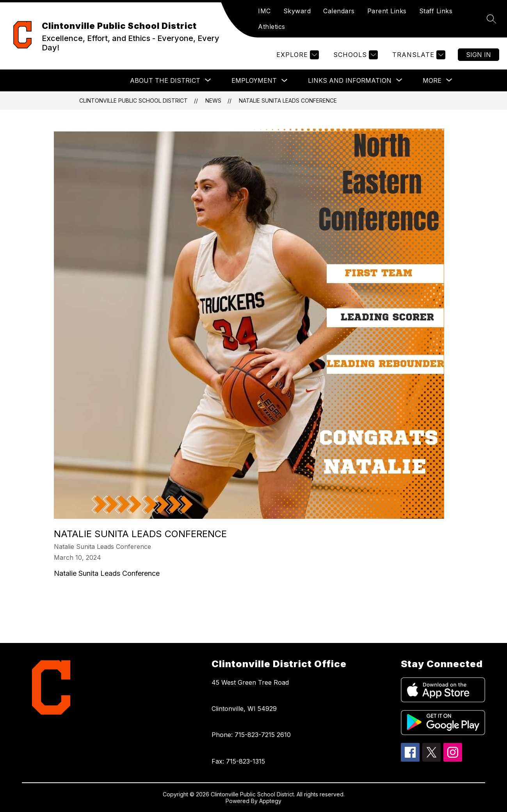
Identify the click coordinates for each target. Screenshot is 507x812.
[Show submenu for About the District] (165, 80)
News (213, 101)
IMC (264, 11)
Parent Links (387, 11)
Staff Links (436, 11)
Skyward (297, 11)
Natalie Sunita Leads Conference (288, 101)
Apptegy (270, 801)
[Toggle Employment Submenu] (285, 81)
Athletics (272, 27)
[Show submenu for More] (432, 80)
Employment (254, 80)
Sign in (479, 55)
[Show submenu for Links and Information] (350, 80)
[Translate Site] (418, 55)
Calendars (339, 11)
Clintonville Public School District (133, 101)
